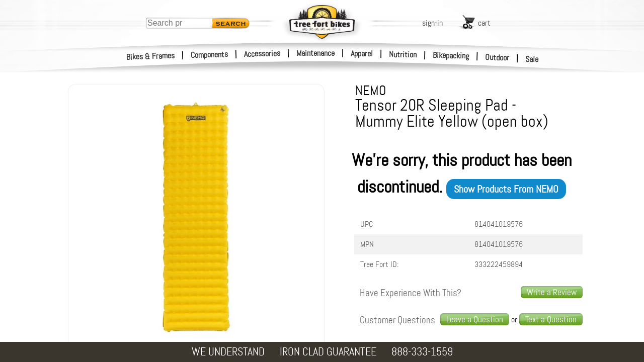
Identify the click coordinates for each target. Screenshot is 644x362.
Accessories (262, 54)
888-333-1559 (422, 352)
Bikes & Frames (151, 56)
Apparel (362, 54)
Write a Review (552, 292)
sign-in (432, 23)
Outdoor (497, 57)
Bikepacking (451, 56)
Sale (532, 59)
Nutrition (403, 54)
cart (484, 23)
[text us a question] (551, 320)
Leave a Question (475, 319)
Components (210, 55)
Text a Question (551, 319)
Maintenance (315, 53)
